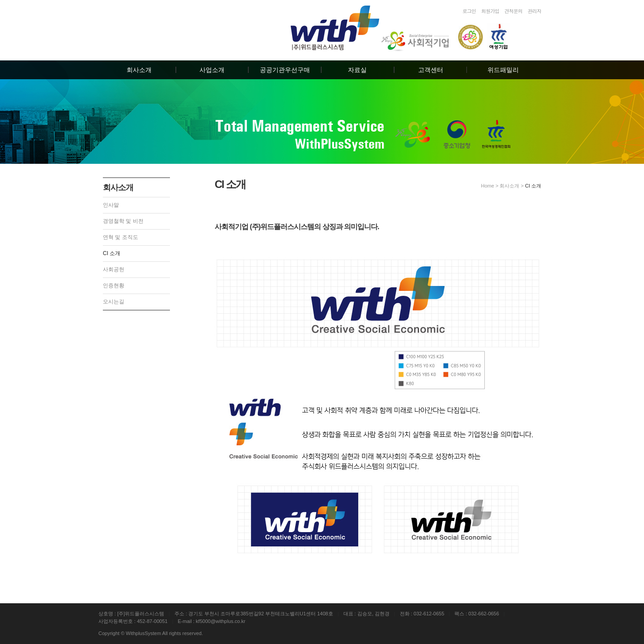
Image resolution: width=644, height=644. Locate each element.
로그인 (469, 11)
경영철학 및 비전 (123, 221)
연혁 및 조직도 (121, 237)
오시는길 (114, 302)
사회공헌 (114, 269)
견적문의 (513, 11)
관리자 (534, 11)
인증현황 (114, 286)
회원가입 (490, 11)
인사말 (111, 205)
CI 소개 (112, 253)
